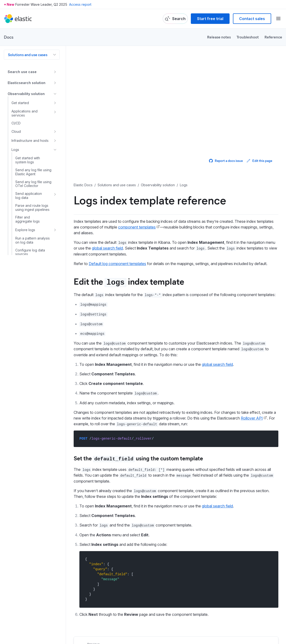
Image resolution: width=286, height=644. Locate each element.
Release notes (219, 37)
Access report (80, 4)
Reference (273, 37)
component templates (137, 227)
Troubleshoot (248, 37)
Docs (9, 37)
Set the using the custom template (138, 458)
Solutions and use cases (28, 55)
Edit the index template (129, 281)
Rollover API (252, 418)
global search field (107, 248)
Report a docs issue (226, 161)
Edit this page (259, 161)
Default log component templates (117, 264)
